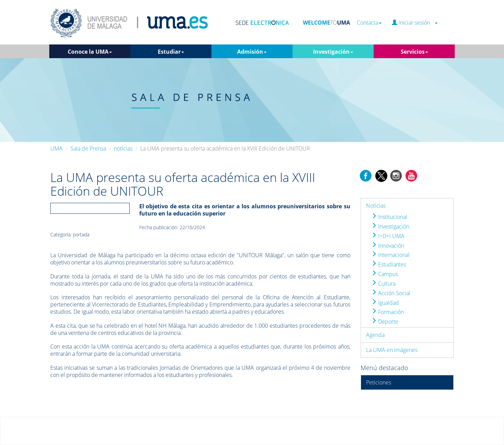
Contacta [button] (369, 23)
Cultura (383, 284)
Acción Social (391, 293)
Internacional (390, 255)
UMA (56, 148)
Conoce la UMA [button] (90, 52)
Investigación (390, 226)
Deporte (385, 322)
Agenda (375, 335)
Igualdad (385, 303)
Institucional (389, 217)
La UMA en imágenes (392, 350)
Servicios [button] (414, 52)
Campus (385, 274)
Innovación (388, 246)
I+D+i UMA (388, 236)
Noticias (376, 206)
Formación (387, 312)
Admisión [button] (252, 52)
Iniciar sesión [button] (415, 23)
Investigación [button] (333, 52)
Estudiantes (389, 264)
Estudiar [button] (171, 52)
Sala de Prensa (88, 148)
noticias (123, 148)
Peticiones (379, 382)
